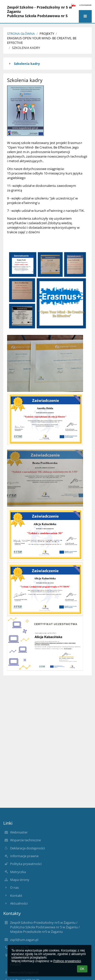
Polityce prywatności (67, 961)
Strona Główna (21, 34)
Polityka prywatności (26, 864)
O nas (14, 887)
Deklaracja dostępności (27, 848)
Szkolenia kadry (26, 48)
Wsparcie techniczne (25, 840)
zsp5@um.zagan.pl (24, 940)
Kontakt (16, 896)
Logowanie (86, 5)
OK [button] (82, 969)
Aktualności (19, 903)
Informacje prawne (24, 856)
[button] (85, 16)
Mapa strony (20, 880)
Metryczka (18, 872)
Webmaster (19, 832)
